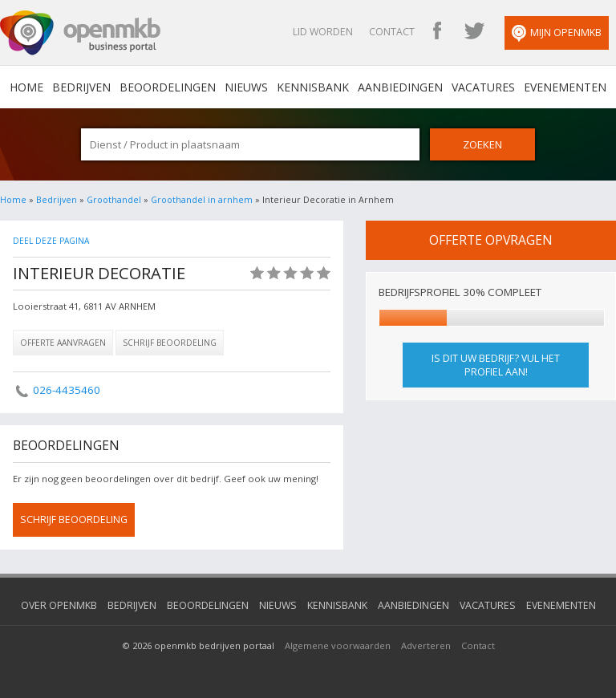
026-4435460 (67, 390)
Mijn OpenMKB (557, 34)
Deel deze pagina (51, 241)
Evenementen (565, 87)
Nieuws (246, 87)
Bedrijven (81, 87)
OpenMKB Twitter (474, 32)
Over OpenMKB (59, 605)
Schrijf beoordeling (170, 343)
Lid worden (323, 32)
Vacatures (483, 87)
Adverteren (426, 645)
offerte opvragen (491, 240)
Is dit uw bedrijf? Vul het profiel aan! (496, 365)
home (26, 87)
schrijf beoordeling (74, 519)
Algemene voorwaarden (338, 645)
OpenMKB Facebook (437, 32)
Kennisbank (313, 87)
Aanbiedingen (400, 87)
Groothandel (114, 200)
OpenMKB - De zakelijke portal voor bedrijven (80, 33)
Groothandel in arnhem (202, 200)
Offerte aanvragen (63, 343)
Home (13, 200)
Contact (392, 32)
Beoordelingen (168, 87)
